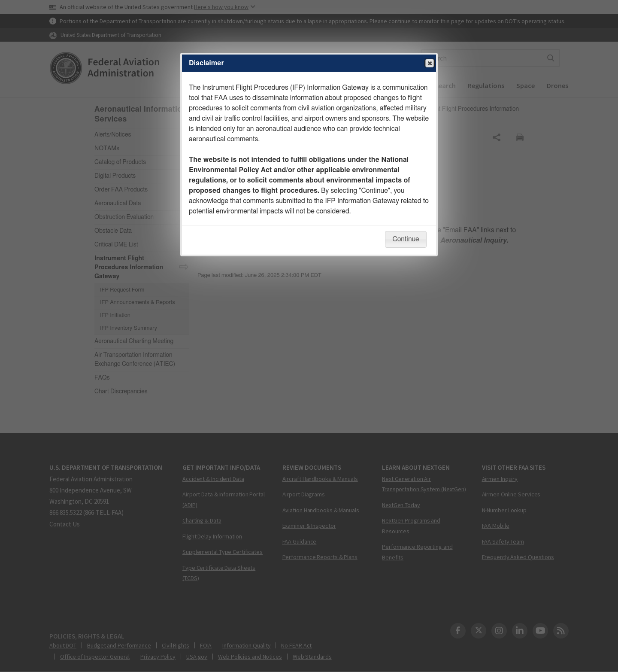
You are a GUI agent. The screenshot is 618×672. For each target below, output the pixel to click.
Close (429, 64)
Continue (406, 239)
